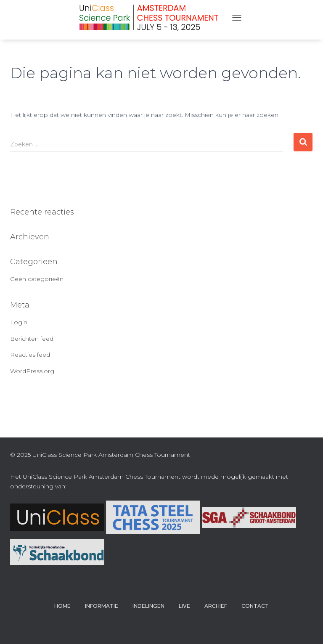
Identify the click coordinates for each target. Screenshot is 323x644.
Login (19, 322)
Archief (216, 606)
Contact (255, 606)
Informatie (102, 606)
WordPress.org (32, 371)
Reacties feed (30, 355)
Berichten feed (32, 339)
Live (184, 606)
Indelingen (148, 606)
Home (62, 606)
